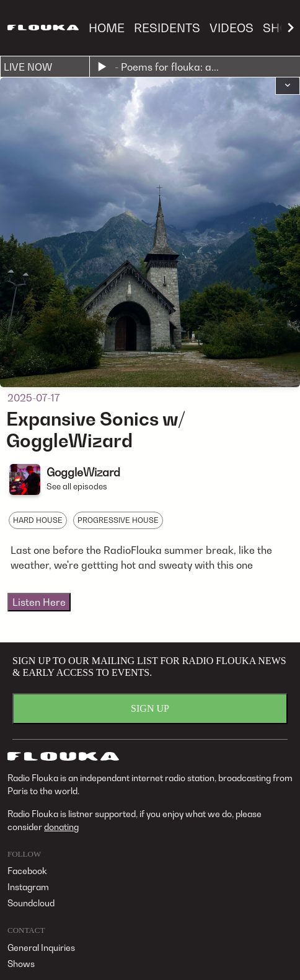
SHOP (279, 28)
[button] (288, 86)
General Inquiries (41, 947)
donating (61, 827)
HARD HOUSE (38, 520)
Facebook (27, 871)
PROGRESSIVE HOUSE (118, 520)
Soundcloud (31, 903)
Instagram (28, 887)
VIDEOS (232, 28)
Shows (21, 964)
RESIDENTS (167, 28)
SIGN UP (150, 708)
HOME (107, 28)
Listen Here (39, 602)
